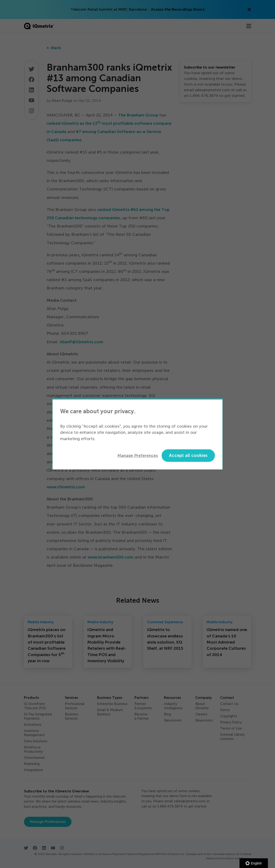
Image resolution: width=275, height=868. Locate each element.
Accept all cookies (188, 455)
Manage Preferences (138, 455)
